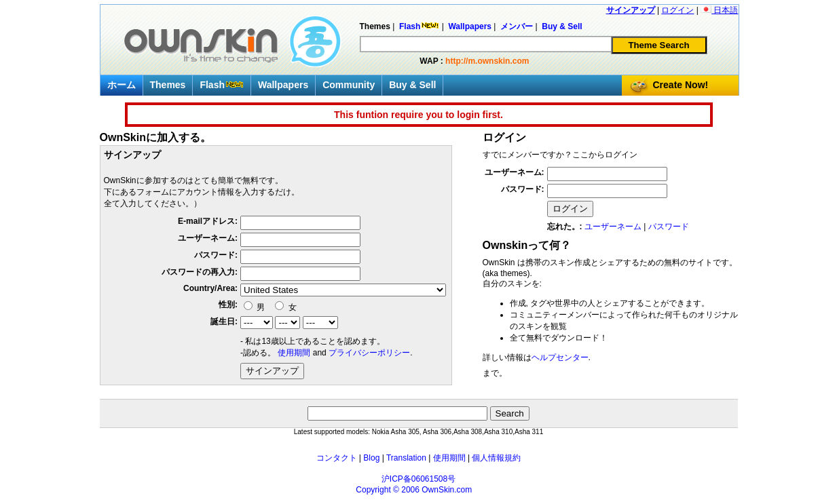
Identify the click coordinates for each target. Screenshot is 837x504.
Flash (222, 85)
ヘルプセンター (560, 357)
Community (349, 85)
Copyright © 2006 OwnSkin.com (414, 490)
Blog (371, 458)
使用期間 (294, 353)
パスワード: (216, 255)
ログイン (677, 10)
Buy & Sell (412, 85)
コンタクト (337, 458)
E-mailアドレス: (208, 221)
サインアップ (631, 10)
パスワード (669, 227)
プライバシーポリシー (369, 353)
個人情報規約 (496, 458)
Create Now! (681, 85)
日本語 (719, 10)
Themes (168, 85)
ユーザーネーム (613, 227)
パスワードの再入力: (200, 272)
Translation (406, 458)
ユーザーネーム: (208, 238)
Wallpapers (283, 85)
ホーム (122, 85)
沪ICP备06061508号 (418, 479)
